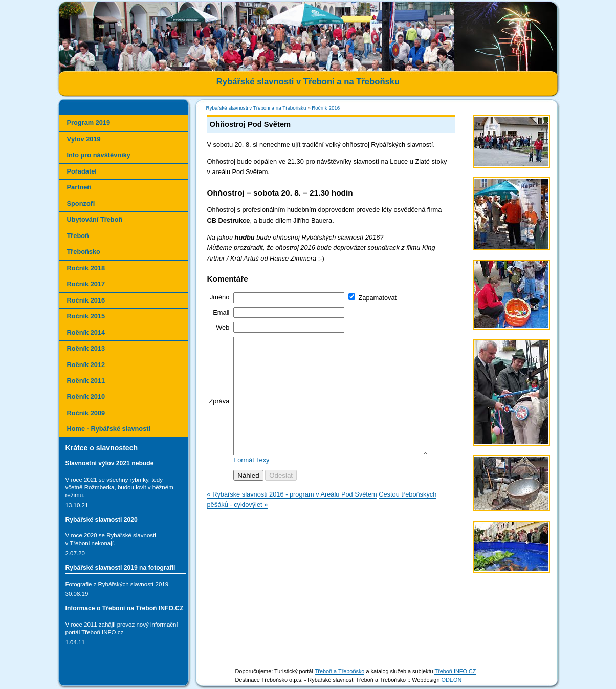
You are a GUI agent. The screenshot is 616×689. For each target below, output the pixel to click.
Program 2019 (89, 123)
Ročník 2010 (86, 396)
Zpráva (219, 412)
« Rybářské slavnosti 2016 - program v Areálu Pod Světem (292, 517)
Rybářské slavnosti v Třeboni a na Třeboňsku (256, 108)
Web (223, 327)
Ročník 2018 (86, 268)
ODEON (452, 680)
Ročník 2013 (86, 348)
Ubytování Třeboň (95, 219)
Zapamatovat (377, 298)
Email (221, 313)
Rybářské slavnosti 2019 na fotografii (120, 568)
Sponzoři (81, 203)
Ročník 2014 (86, 332)
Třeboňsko (84, 252)
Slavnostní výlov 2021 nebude (110, 463)
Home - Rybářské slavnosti (109, 429)
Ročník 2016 (326, 108)
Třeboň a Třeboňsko (340, 671)
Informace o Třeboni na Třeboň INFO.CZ (125, 608)
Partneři (79, 187)
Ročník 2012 (86, 365)
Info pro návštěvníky (99, 155)
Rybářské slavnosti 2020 (102, 520)
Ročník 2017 (86, 284)
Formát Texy (251, 483)
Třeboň (78, 236)
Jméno (219, 297)
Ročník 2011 (86, 381)
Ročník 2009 (86, 413)
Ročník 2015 (86, 316)
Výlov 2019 (84, 139)
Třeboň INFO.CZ (455, 671)
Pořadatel (82, 171)
